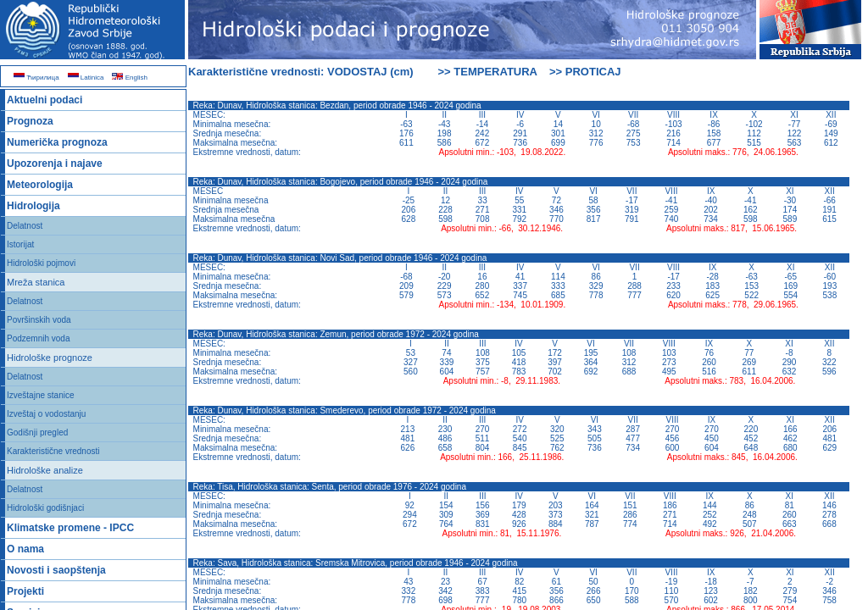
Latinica (86, 78)
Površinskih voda (39, 320)
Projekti (25, 591)
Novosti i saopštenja (56, 570)
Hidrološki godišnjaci (45, 508)
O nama (25, 549)
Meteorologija (40, 185)
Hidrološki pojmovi (41, 263)
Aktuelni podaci (45, 100)
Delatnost (25, 226)
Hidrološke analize (45, 470)
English (129, 78)
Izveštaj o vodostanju (46, 414)
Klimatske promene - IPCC (70, 528)
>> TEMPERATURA (488, 72)
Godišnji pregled (37, 433)
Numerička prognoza (57, 142)
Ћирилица (36, 78)
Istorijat (20, 244)
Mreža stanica (36, 282)
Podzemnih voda (39, 338)
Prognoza (30, 121)
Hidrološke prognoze (50, 358)
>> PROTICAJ (585, 72)
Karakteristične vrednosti (53, 451)
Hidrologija (33, 206)
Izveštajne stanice (41, 395)
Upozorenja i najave (55, 164)
